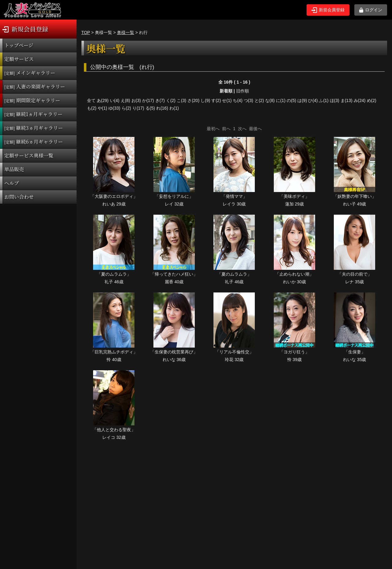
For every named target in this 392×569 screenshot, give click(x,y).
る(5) (150, 108)
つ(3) (249, 100)
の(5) (291, 100)
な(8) (270, 100)
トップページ (19, 45)
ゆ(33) (114, 108)
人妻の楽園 (35, 87)
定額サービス (19, 59)
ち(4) (237, 100)
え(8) (125, 100)
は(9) (302, 100)
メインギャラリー (30, 73)
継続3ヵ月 (34, 128)
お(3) (136, 100)
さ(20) (193, 100)
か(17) (148, 100)
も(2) (92, 108)
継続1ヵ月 (33, 114)
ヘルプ (12, 183)
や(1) (102, 108)
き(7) (160, 100)
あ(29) (103, 100)
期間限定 (32, 100)
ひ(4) (313, 100)
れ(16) (162, 108)
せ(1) (227, 100)
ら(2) (126, 108)
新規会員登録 (328, 10)
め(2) (372, 100)
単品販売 (14, 169)
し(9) (205, 100)
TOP (86, 32)
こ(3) (181, 100)
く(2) (171, 100)
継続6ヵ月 (34, 142)
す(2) (216, 100)
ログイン (371, 10)
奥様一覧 (126, 32)
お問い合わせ (19, 197)
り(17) (138, 108)
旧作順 (243, 91)
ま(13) (347, 100)
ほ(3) (335, 100)
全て (91, 100)
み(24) (360, 100)
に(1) (281, 100)
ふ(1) (324, 100)
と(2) (259, 100)
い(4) (115, 100)
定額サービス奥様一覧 (29, 155)
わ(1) (174, 108)
